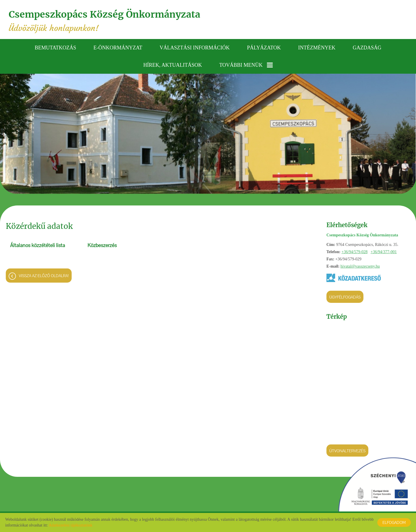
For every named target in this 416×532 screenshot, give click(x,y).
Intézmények (317, 48)
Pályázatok (264, 48)
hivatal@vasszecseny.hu (360, 266)
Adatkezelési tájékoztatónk (70, 525)
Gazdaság (367, 48)
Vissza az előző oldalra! (44, 276)
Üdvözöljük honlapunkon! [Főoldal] (104, 21)
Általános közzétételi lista (38, 245)
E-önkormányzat (118, 48)
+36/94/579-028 (354, 252)
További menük (246, 65)
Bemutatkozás (55, 48)
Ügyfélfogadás (345, 297)
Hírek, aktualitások (173, 65)
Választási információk (195, 48)
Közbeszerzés (102, 245)
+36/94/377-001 (384, 252)
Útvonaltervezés (347, 451)
